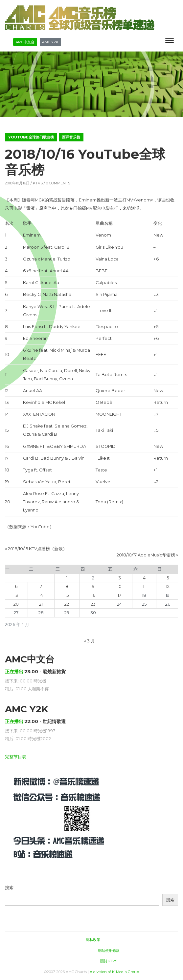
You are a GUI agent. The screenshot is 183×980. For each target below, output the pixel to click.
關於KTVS (109, 961)
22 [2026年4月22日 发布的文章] (67, 604)
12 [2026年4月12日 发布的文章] (168, 586)
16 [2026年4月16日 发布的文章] (93, 595)
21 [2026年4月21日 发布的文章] (41, 604)
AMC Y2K (50, 42)
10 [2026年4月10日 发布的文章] (119, 586)
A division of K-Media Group (114, 972)
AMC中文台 (25, 42)
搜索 (9, 888)
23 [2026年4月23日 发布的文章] (93, 604)
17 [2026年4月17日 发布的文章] (119, 595)
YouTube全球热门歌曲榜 (31, 137)
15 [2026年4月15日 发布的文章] (67, 595)
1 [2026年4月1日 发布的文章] (67, 578)
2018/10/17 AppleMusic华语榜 (146, 555)
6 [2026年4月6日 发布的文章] (16, 586)
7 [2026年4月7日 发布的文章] (41, 586)
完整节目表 (16, 757)
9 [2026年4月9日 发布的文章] (93, 586)
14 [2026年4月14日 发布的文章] (41, 595)
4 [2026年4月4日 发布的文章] (144, 578)
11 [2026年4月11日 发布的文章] (144, 586)
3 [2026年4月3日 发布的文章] (120, 578)
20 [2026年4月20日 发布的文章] (16, 604)
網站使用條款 (109, 950)
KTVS (38, 183)
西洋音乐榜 (71, 137)
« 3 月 (90, 641)
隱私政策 (93, 940)
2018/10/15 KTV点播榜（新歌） (37, 549)
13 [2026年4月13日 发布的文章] (16, 595)
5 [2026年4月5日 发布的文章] (168, 578)
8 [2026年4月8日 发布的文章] (67, 586)
